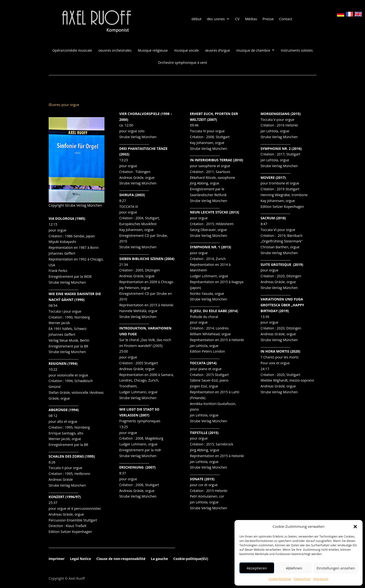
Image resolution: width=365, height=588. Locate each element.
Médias (251, 19)
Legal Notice (80, 559)
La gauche (159, 559)
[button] (355, 527)
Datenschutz (302, 579)
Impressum (321, 579)
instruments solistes (297, 50)
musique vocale (187, 50)
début (196, 19)
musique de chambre (253, 50)
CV (237, 19)
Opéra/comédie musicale (72, 50)
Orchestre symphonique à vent (182, 63)
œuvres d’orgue (218, 50)
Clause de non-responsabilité (121, 559)
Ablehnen (294, 568)
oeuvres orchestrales (115, 50)
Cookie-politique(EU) (191, 559)
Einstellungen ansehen (336, 568)
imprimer (57, 559)
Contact (286, 19)
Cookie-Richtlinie (280, 579)
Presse (268, 19)
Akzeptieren (257, 568)
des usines (216, 19)
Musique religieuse (153, 50)
